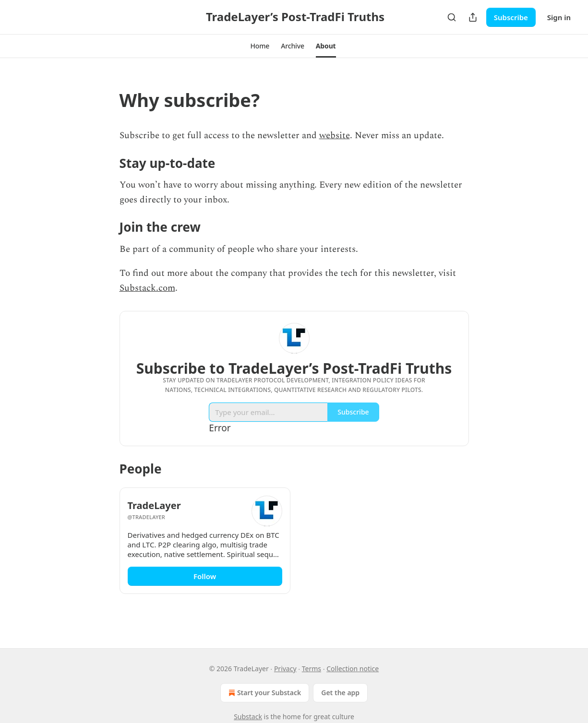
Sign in (559, 17)
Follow (205, 576)
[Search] (452, 17)
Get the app (340, 693)
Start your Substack (264, 693)
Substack (248, 717)
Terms (312, 669)
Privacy (285, 669)
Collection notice (353, 669)
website (335, 136)
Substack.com (147, 288)
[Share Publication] (473, 17)
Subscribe (511, 17)
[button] (260, 46)
